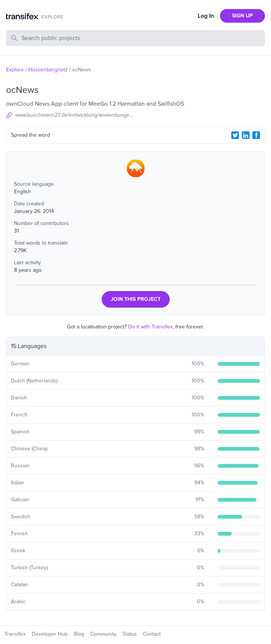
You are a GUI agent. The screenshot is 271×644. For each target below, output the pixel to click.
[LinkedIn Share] (246, 135)
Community (103, 634)
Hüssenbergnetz (48, 70)
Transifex (15, 634)
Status (130, 634)
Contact (152, 634)
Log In (206, 16)
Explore (15, 70)
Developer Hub (50, 634)
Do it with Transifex (150, 327)
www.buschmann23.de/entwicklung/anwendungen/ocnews (75, 115)
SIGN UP (242, 16)
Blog (79, 634)
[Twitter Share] (235, 135)
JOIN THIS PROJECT (136, 299)
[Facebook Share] (256, 135)
